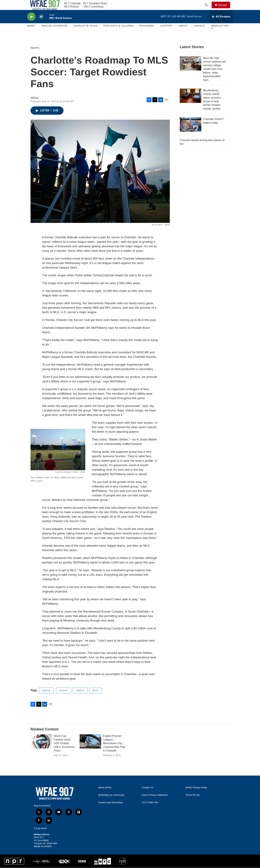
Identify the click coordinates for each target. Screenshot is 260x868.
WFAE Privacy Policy (196, 795)
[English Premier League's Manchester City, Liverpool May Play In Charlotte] (90, 749)
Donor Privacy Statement (155, 803)
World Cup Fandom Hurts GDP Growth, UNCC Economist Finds (64, 751)
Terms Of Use (193, 803)
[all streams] (221, 24)
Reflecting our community (111, 803)
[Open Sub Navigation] (30, 39)
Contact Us (147, 795)
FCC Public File (150, 810)
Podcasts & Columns (119, 33)
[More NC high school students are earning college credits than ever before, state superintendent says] (191, 71)
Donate (224, 9)
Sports (35, 55)
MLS (95, 698)
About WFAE (105, 795)
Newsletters (220, 35)
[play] (31, 24)
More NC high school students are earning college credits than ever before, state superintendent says (214, 76)
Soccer (64, 698)
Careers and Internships (111, 810)
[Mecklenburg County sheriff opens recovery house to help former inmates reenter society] (191, 103)
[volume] (41, 24)
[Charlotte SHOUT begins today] (191, 132)
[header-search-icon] (208, 9)
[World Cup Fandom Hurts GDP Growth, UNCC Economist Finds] (41, 749)
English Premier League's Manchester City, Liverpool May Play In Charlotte (114, 751)
